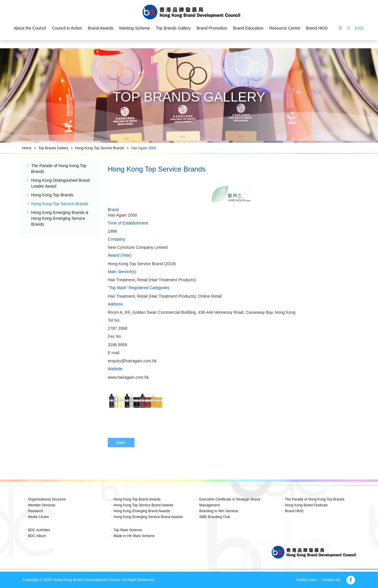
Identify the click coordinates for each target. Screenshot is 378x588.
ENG (359, 28)
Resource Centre (285, 28)
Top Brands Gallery (173, 28)
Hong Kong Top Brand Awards (137, 499)
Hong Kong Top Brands (53, 195)
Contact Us (331, 580)
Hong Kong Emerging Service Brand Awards (148, 517)
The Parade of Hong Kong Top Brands (315, 499)
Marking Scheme (135, 28)
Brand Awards (101, 28)
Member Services (42, 505)
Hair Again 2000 (144, 148)
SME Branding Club (215, 517)
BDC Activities (39, 530)
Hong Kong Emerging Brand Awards (142, 511)
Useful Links (306, 580)
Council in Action (67, 28)
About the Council (30, 28)
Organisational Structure (47, 499)
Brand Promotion (212, 28)
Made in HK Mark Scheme (134, 536)
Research (36, 511)
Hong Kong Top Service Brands (100, 148)
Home (27, 148)
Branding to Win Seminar (219, 511)
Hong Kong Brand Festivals (306, 505)
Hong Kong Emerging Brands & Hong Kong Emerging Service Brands (60, 218)
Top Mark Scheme (128, 530)
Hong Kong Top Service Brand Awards (143, 505)
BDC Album (37, 536)
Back (121, 443)
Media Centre (39, 517)
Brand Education (248, 28)
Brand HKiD (317, 28)
